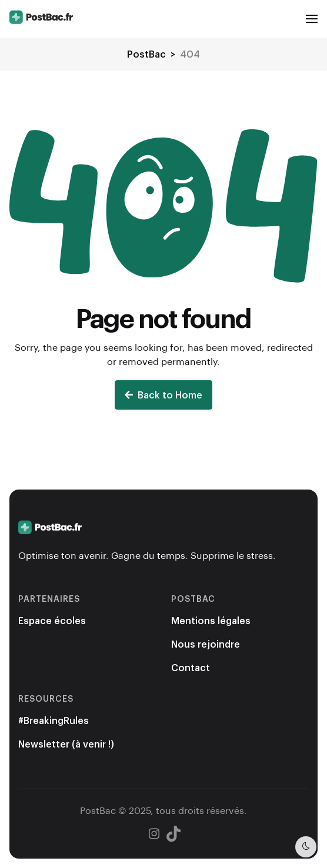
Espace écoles (52, 620)
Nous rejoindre (206, 644)
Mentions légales (211, 620)
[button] (312, 19)
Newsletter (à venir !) (66, 744)
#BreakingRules (54, 720)
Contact (191, 667)
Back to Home (163, 395)
